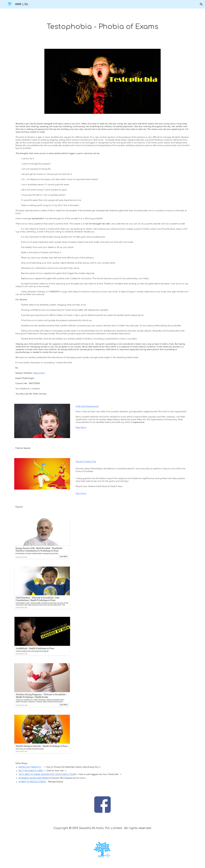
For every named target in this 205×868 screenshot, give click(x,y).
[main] (102, 27)
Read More (81, 493)
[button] (201, 4)
